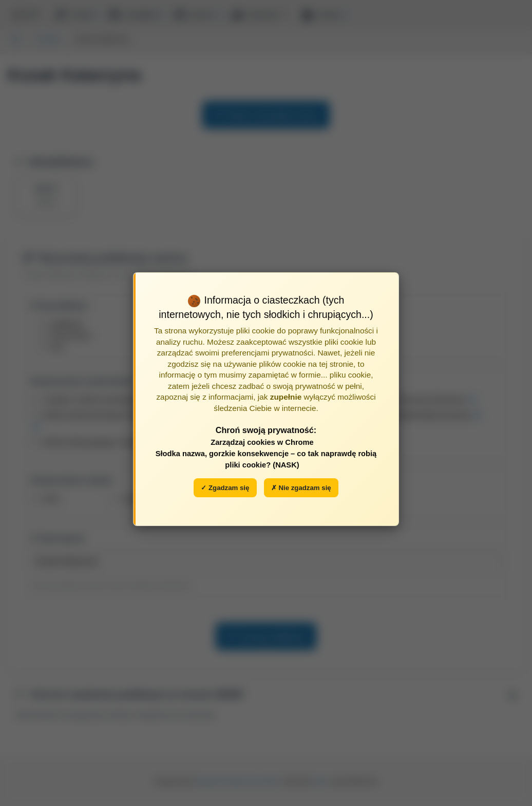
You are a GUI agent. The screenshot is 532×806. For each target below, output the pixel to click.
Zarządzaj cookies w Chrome (262, 442)
